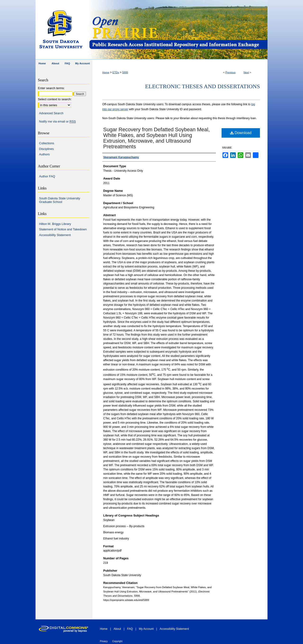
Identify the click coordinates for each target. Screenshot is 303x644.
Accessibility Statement (55, 235)
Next (246, 72)
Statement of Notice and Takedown (63, 229)
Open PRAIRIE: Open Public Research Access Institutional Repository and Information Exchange (178, 30)
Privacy (104, 641)
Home (106, 72)
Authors (44, 154)
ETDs (116, 72)
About (117, 629)
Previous (230, 72)
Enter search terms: (51, 88)
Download (241, 133)
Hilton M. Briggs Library (55, 224)
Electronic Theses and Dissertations (203, 86)
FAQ (130, 629)
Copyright (117, 641)
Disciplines (46, 149)
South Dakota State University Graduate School (60, 200)
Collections (47, 143)
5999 (125, 72)
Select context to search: (55, 99)
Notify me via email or (57, 122)
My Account (146, 629)
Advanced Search (51, 113)
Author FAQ (47, 176)
